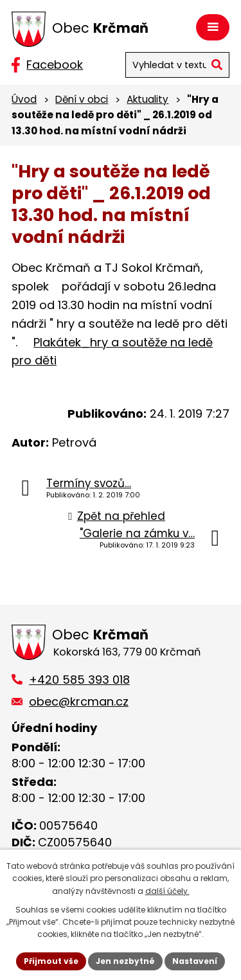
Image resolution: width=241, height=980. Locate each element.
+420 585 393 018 (79, 680)
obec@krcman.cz (79, 701)
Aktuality (147, 99)
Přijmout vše (51, 961)
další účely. (167, 891)
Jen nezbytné (125, 961)
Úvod (24, 99)
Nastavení (195, 961)
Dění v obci (82, 99)
